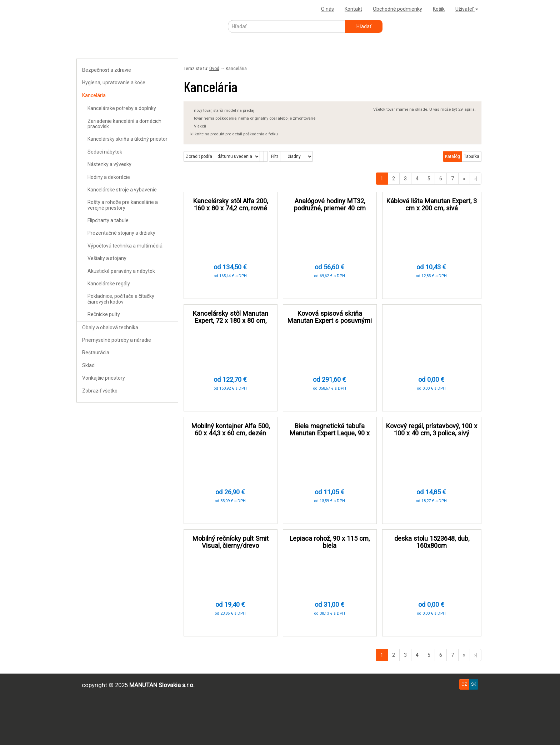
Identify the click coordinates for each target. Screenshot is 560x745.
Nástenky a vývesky (109, 164)
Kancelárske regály (109, 284)
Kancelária (94, 95)
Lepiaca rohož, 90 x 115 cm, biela (330, 542)
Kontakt (353, 9)
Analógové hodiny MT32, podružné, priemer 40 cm (330, 204)
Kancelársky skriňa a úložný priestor (127, 139)
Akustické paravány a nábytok (121, 271)
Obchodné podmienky (397, 9)
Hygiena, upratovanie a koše (114, 82)
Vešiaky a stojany (107, 258)
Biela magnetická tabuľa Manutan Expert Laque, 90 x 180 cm (330, 433)
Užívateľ (467, 9)
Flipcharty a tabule (108, 220)
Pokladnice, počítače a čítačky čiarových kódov (121, 299)
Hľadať (364, 26)
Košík (439, 9)
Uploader (89, 9)
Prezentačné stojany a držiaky (121, 233)
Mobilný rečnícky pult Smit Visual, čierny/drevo (231, 542)
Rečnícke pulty (104, 314)
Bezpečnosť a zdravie (107, 70)
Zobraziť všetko (100, 391)
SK (474, 684)
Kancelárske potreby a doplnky (122, 108)
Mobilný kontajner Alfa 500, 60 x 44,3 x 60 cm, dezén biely (231, 433)
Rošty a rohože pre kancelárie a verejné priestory (123, 205)
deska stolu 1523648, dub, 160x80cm (432, 542)
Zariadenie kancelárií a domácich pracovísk (124, 124)
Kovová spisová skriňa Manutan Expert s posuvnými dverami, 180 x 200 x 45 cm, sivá (330, 324)
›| (476, 179)
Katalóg (452, 156)
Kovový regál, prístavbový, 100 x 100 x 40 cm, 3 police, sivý (432, 429)
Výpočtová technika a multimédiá (125, 246)
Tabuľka (472, 156)
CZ (464, 684)
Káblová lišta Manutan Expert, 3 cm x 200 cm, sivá (432, 204)
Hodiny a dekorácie (109, 177)
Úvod (214, 69)
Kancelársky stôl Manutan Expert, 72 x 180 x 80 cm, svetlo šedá (231, 321)
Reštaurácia (96, 352)
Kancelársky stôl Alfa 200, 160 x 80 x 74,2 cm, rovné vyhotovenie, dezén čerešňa (231, 208)
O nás (327, 9)
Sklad (88, 365)
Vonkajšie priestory (104, 378)
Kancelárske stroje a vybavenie (122, 190)
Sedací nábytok (105, 152)
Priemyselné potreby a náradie (117, 340)
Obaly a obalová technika (110, 327)
